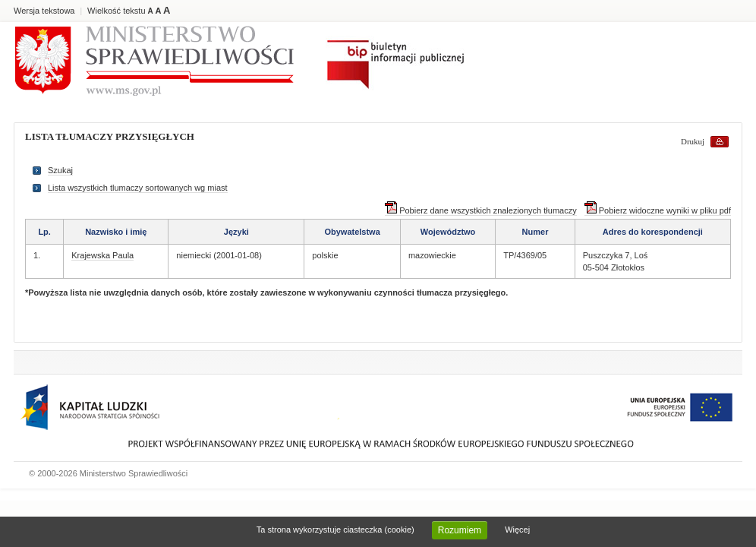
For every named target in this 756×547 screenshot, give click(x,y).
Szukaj (60, 170)
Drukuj (693, 141)
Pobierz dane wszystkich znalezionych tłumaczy (481, 210)
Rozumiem (460, 530)
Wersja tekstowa (44, 11)
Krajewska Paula (102, 255)
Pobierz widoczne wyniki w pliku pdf (658, 210)
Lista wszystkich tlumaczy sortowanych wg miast (138, 188)
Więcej (517, 530)
